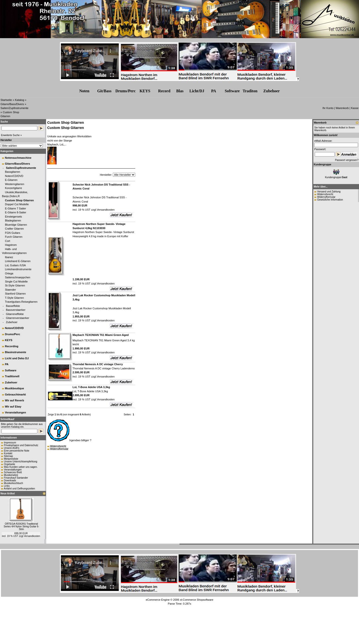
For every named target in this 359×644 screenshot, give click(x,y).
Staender (10, 290)
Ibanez (9, 257)
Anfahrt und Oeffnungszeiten (19, 489)
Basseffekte (13, 306)
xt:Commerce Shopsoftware (197, 600)
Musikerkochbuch (14, 483)
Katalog (20, 100)
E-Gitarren (11, 180)
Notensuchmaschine (18, 158)
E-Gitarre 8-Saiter (15, 212)
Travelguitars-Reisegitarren (21, 302)
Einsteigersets (13, 217)
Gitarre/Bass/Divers (12, 104)
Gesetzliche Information (330, 200)
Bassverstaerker (16, 310)
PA (214, 91)
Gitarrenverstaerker (18, 318)
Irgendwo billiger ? (69, 440)
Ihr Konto (328, 108)
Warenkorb (342, 108)
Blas (180, 91)
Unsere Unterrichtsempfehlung (21, 462)
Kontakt (8, 453)
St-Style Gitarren (15, 285)
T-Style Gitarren (14, 298)
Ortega (9, 273)
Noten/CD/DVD (14, 176)
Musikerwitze (11, 475)
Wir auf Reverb (15, 400)
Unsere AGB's (12, 448)
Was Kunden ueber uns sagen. (21, 467)
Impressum (10, 443)
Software (232, 91)
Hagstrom (11, 245)
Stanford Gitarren (15, 294)
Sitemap (8, 456)
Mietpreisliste (11, 459)
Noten (84, 91)
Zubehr (272, 91)
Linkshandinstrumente (18, 269)
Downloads (10, 480)
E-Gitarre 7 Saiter (15, 208)
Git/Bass (104, 91)
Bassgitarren (13, 172)
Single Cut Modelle (16, 282)
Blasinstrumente (15, 352)
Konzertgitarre (13, 188)
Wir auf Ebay (13, 407)
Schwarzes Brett (13, 472)
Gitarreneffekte (15, 314)
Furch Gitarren (14, 237)
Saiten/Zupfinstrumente (15, 108)
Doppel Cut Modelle (17, 204)
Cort (7, 241)
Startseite (6, 100)
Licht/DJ (197, 91)
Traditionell (12, 376)
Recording (12, 346)
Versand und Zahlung (329, 192)
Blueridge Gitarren (16, 225)
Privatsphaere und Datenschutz (21, 445)
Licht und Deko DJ (17, 358)
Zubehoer (12, 322)
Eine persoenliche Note (17, 451)
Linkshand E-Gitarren (18, 261)
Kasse (355, 108)
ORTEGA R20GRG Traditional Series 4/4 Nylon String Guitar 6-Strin (21, 526)
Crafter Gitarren (14, 229)
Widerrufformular (59, 449)
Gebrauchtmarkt (15, 394)
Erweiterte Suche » (11, 135)
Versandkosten (32, 536)
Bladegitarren (13, 220)
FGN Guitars (13, 233)
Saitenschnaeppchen (18, 277)
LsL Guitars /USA (15, 265)
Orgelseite (10, 464)
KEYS (145, 91)
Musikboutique (15, 388)
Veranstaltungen (15, 412)
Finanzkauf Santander (16, 478)
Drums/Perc (125, 91)
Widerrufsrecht (58, 446)
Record (164, 91)
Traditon (250, 91)
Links (7, 486)
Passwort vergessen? (347, 160)
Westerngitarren (15, 184)
